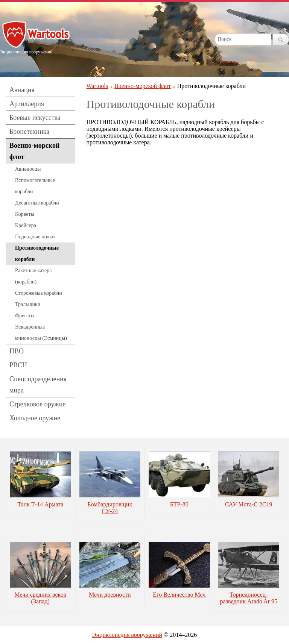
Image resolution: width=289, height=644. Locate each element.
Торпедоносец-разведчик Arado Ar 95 (249, 598)
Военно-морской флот (34, 151)
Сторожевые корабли (39, 293)
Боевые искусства (35, 118)
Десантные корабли (37, 203)
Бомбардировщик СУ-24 (110, 508)
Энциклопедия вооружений (127, 635)
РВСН (18, 365)
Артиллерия (27, 104)
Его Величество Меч (179, 595)
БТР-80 (179, 504)
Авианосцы (28, 169)
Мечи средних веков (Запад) (40, 598)
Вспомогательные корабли (35, 186)
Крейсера (26, 225)
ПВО (17, 351)
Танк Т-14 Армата (40, 504)
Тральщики (28, 304)
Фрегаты (25, 316)
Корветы (25, 214)
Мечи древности (110, 595)
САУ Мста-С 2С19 (249, 504)
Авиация (22, 90)
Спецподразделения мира (38, 385)
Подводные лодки (35, 237)
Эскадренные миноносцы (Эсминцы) (41, 333)
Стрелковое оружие (37, 404)
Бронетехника (29, 132)
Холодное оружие (35, 418)
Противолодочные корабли (37, 254)
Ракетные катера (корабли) (33, 276)
